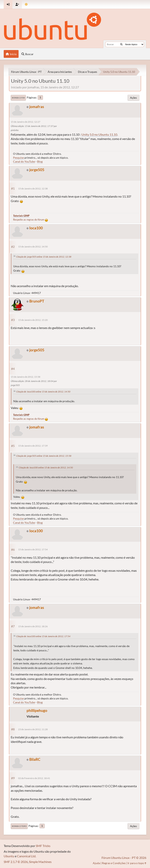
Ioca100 (36, 228)
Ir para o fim (18, 98)
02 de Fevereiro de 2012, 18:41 (34, 778)
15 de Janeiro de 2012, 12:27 (25, 122)
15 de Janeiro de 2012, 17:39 (33, 446)
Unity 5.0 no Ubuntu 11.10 (99, 134)
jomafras (37, 107)
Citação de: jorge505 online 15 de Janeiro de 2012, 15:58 (44, 456)
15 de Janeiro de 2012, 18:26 (33, 626)
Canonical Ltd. (27, 856)
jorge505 (37, 170)
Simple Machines (40, 862)
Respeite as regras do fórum (30, 220)
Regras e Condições (114, 863)
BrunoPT (37, 301)
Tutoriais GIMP (21, 216)
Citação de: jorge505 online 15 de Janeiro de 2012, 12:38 (44, 257)
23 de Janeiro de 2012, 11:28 (33, 729)
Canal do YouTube (24, 161)
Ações (133, 98)
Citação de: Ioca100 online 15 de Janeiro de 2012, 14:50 (43, 392)
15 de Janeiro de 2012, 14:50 (33, 247)
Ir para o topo (19, 826)
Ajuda (96, 863)
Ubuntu (9, 856)
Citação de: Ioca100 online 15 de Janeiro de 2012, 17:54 (43, 636)
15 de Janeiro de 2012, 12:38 (33, 189)
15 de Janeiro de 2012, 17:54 (33, 549)
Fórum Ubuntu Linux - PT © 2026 (124, 858)
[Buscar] (121, 44)
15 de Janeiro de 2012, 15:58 (25, 377)
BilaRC (35, 759)
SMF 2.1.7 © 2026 (16, 862)
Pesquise (18, 158)
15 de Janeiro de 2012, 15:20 (33, 320)
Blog (40, 161)
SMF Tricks (43, 846)
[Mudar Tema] (26, 4)
